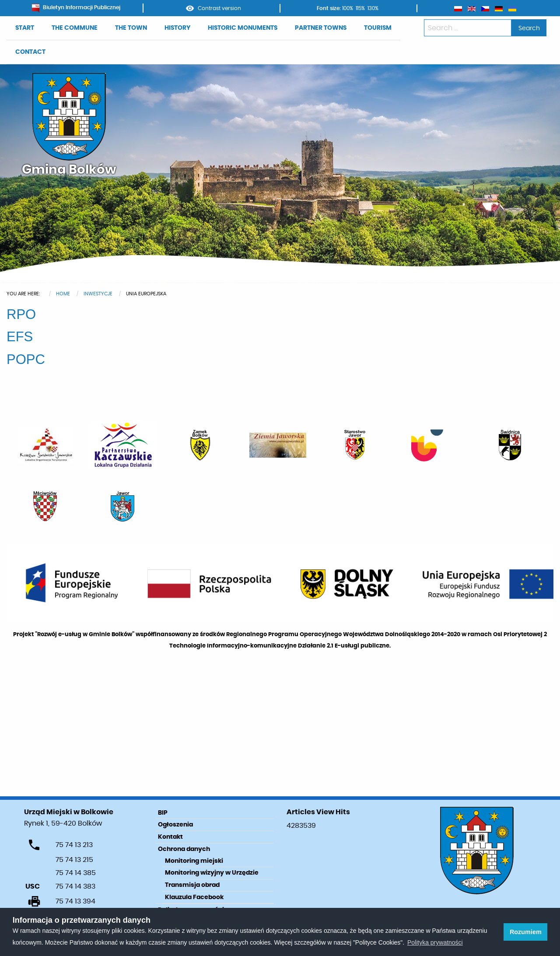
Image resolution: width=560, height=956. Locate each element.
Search (529, 28)
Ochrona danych (184, 849)
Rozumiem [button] (526, 932)
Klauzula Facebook (194, 897)
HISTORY (177, 28)
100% (348, 8)
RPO (21, 314)
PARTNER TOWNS (321, 28)
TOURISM (378, 28)
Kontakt (170, 837)
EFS (20, 337)
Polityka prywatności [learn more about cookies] (435, 942)
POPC (26, 359)
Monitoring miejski (194, 861)
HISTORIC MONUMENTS (243, 28)
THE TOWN (131, 28)
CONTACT (30, 52)
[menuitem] (25, 28)
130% (373, 8)
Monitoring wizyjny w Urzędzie (212, 873)
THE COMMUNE (75, 28)
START (25, 28)
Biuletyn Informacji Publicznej (76, 7)
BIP (163, 813)
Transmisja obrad (192, 885)
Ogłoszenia (175, 825)
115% (360, 8)
